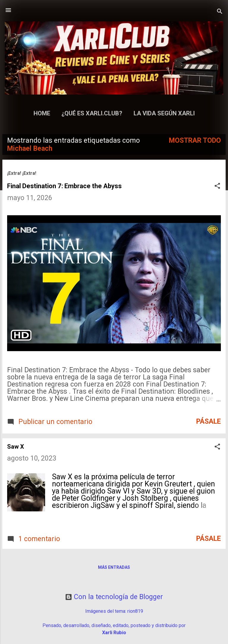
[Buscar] (220, 12)
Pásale (209, 421)
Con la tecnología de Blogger (114, 597)
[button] (217, 187)
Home (42, 113)
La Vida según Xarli (164, 113)
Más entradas (114, 567)
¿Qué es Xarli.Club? (92, 113)
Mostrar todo (195, 140)
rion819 (135, 611)
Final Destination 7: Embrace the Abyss (64, 186)
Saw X (16, 447)
